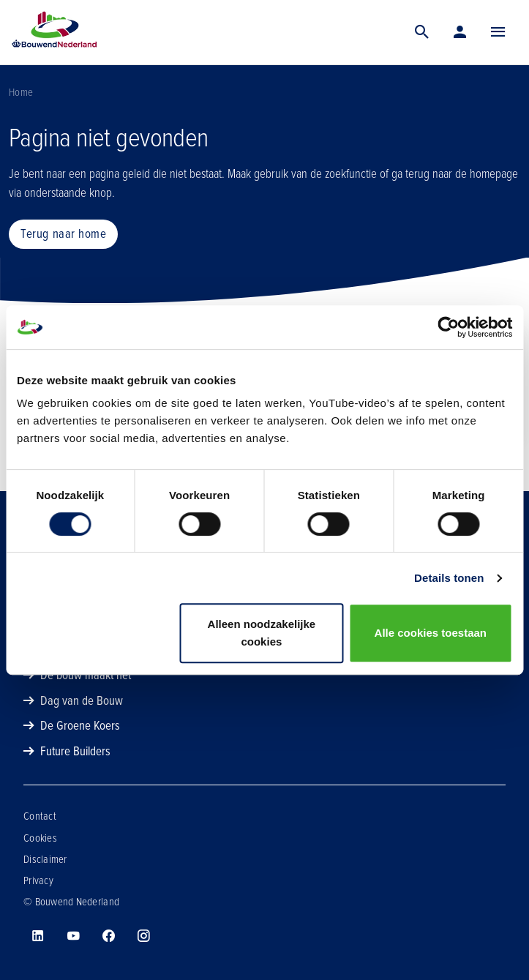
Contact (40, 816)
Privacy (38, 880)
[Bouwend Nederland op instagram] (143, 936)
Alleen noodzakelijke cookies (262, 633)
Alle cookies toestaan (431, 633)
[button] (498, 32)
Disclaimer (45, 859)
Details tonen (449, 578)
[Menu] (498, 32)
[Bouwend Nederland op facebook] (108, 936)
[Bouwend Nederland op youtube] (73, 936)
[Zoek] (422, 32)
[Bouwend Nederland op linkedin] (38, 936)
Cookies (40, 838)
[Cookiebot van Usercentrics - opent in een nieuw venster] (448, 327)
